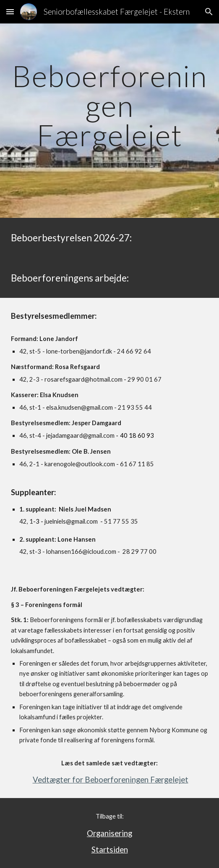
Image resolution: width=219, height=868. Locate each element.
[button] (10, 12)
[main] (109, 121)
